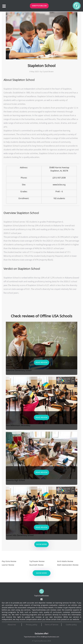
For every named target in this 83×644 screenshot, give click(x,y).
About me (12, 625)
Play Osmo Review (9, 561)
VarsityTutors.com (39, 6)
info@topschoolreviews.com (50, 637)
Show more (41, 544)
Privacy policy (32, 625)
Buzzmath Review (36, 565)
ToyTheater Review (37, 561)
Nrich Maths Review (65, 561)
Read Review (41, 362)
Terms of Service (51, 625)
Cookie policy (71, 625)
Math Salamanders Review (68, 565)
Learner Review (8, 565)
